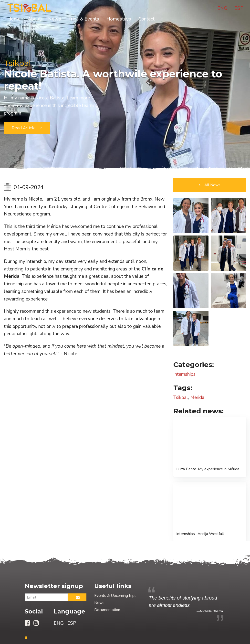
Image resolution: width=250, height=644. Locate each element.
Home (14, 19)
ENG (222, 8)
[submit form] (27, 128)
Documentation (107, 610)
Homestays (119, 19)
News (55, 19)
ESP (239, 8)
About (34, 19)
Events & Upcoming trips (115, 596)
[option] (186, 604)
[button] (210, 185)
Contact (146, 19)
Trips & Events (84, 19)
